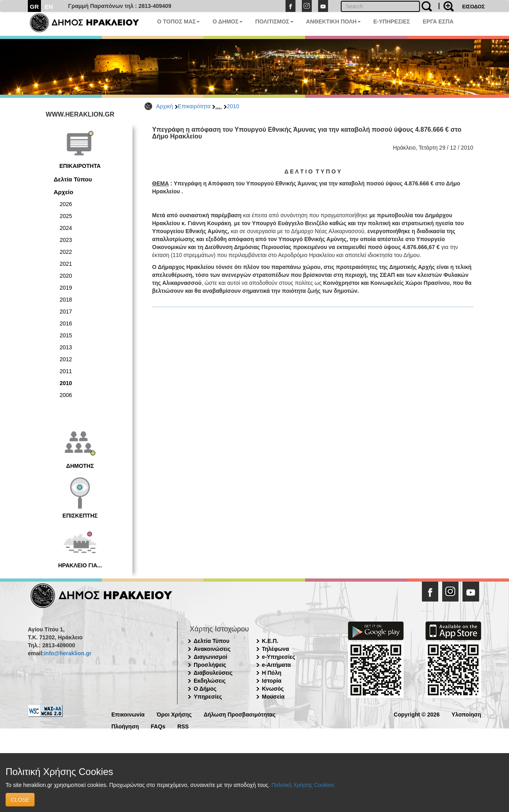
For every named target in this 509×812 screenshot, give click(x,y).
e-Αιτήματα (277, 665)
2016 (66, 323)
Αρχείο (63, 192)
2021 (66, 264)
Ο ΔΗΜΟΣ (227, 21)
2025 (66, 216)
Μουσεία (273, 697)
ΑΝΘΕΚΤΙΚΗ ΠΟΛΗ (333, 21)
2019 (66, 288)
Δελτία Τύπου (73, 179)
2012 (66, 359)
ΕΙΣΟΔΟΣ (473, 7)
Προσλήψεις (210, 665)
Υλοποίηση (466, 714)
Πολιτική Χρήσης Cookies (303, 785)
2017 (66, 312)
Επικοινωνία (128, 714)
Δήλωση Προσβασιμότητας (240, 714)
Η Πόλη (272, 673)
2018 (66, 300)
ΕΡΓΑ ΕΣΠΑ (438, 21)
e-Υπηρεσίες (279, 657)
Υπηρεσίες (208, 697)
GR (34, 7)
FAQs (158, 726)
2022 (66, 252)
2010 (233, 106)
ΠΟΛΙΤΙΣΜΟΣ (274, 21)
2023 (66, 240)
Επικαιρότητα (194, 106)
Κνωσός (273, 689)
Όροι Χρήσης (174, 714)
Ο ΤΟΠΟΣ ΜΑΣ (178, 21)
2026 (66, 204)
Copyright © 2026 (417, 714)
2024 (66, 228)
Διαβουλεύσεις (213, 673)
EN (49, 7)
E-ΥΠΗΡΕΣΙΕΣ (392, 21)
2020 (66, 276)
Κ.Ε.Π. (270, 641)
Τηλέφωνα (276, 649)
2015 (66, 335)
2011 (66, 371)
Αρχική (165, 106)
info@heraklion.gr (67, 653)
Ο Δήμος (205, 689)
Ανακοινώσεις (212, 649)
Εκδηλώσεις (210, 681)
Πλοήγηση (125, 726)
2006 (66, 395)
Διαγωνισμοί (210, 657)
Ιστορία (272, 681)
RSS (183, 726)
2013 (66, 347)
